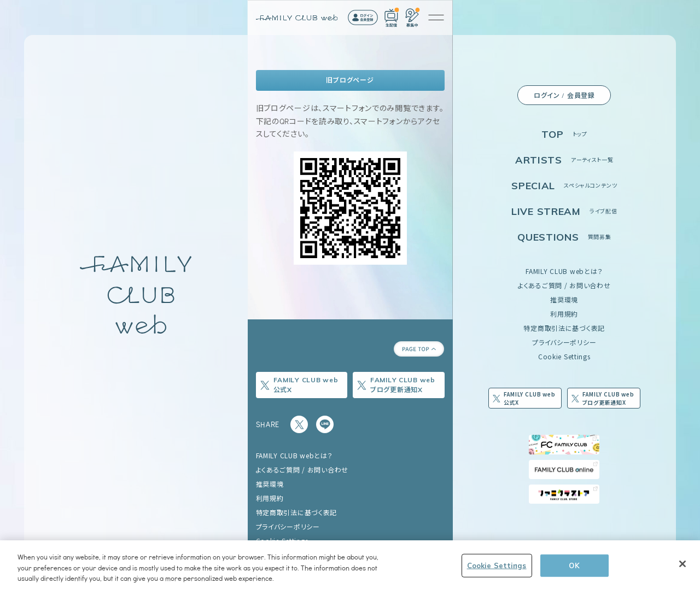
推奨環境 (564, 299)
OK (574, 565)
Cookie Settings (564, 356)
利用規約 (564, 314)
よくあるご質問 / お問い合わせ (564, 285)
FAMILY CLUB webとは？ (564, 271)
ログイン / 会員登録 (564, 95)
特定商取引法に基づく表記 (564, 328)
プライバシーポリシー (564, 342)
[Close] (682, 564)
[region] (350, 565)
